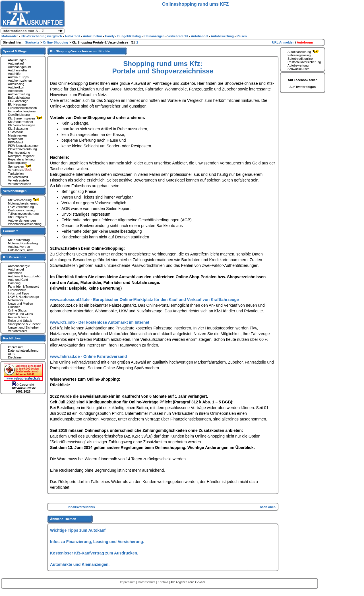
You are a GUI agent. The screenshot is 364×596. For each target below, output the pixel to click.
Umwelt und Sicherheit (24, 327)
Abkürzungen (17, 60)
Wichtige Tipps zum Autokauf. (78, 530)
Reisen (242, 36)
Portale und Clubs (20, 314)
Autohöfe (14, 74)
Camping (14, 283)
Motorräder (16, 300)
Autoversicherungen (22, 220)
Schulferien (20, 170)
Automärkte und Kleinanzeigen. (80, 564)
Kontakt (163, 582)
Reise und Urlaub (20, 321)
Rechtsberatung (19, 152)
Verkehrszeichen (19, 184)
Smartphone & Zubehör (24, 324)
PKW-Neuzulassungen (24, 146)
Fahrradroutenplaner (22, 111)
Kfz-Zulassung (18, 129)
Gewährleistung (19, 115)
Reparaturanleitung (21, 159)
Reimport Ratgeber (21, 156)
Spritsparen (20, 166)
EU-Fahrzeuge (18, 101)
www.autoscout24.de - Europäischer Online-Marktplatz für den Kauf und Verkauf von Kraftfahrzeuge (144, 300)
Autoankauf (16, 63)
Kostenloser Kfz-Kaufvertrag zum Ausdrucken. (94, 553)
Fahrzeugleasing (299, 55)
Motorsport (15, 139)
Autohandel (16, 269)
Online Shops (17, 310)
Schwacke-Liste (298, 69)
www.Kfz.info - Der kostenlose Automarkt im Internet (100, 322)
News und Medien (20, 304)
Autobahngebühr (19, 67)
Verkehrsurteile (18, 180)
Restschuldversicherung (304, 62)
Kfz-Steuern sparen (26, 118)
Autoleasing (16, 84)
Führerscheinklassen (22, 108)
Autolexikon (16, 87)
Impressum (16, 347)
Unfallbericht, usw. (21, 250)
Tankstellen (16, 174)
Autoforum (305, 42)
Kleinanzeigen (155, 36)
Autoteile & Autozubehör (25, 276)
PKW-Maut (15, 142)
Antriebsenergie (19, 266)
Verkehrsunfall (18, 177)
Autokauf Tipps (18, 77)
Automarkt (15, 273)
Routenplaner (17, 163)
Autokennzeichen (20, 81)
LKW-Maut (15, 132)
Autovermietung (19, 94)
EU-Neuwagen (18, 104)
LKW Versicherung (21, 207)
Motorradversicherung (23, 203)
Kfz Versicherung (24, 200)
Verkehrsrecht (18, 331)
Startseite (33, 42)
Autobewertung (298, 65)
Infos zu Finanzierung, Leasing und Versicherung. (97, 542)
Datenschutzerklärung (23, 350)
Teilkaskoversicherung (23, 214)
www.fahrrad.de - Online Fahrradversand (88, 356)
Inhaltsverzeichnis (81, 507)
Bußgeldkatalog (19, 98)
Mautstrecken (17, 135)
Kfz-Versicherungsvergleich (42, 36)
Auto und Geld (18, 280)
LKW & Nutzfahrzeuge (23, 297)
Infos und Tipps (19, 293)
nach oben (268, 507)
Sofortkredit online (300, 59)
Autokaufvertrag (19, 247)
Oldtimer (14, 307)
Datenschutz (147, 582)
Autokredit (73, 36)
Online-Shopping (56, 42)
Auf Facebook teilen (303, 80)
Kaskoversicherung (21, 210)
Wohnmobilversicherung (25, 224)
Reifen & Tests (18, 317)
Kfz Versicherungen (21, 125)
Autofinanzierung (304, 52)
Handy (110, 36)
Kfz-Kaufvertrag (19, 240)
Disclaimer (15, 357)
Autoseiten (15, 91)
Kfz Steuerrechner (21, 122)
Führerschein (17, 290)
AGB (11, 354)
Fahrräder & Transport (23, 286)
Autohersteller (18, 70)
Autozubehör (93, 36)
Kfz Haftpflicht (18, 217)
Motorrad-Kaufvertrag (23, 243)
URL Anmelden (284, 42)
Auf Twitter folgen (303, 87)
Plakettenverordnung (22, 149)
